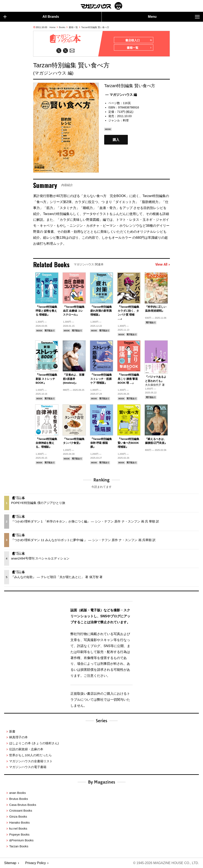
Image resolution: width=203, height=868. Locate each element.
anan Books (17, 793)
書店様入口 (138, 40)
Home (53, 27)
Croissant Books (21, 810)
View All (163, 265)
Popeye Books (19, 834)
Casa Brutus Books (23, 805)
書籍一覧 (73, 27)
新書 (12, 731)
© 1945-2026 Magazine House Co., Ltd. (166, 863)
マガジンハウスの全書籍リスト (31, 761)
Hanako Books (19, 822)
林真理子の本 (18, 737)
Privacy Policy (36, 863)
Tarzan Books (19, 846)
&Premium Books (21, 840)
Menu (174, 17)
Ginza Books (18, 816)
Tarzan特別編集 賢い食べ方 (95, 27)
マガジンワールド (101, 6)
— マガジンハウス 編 (121, 95)
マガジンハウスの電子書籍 (28, 767)
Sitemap (10, 863)
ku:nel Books (18, 828)
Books (62, 27)
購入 (116, 140)
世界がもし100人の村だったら (30, 755)
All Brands (31, 17)
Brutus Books (18, 799)
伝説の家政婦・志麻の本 (26, 749)
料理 (126, 120)
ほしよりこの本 (34, 743)
